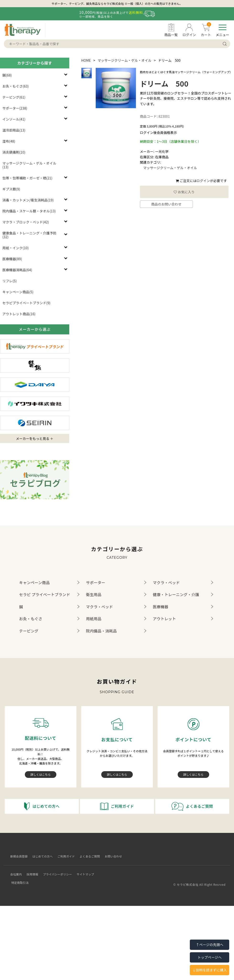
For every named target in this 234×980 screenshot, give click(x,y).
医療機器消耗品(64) (17, 270)
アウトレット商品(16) (19, 314)
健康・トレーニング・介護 (176, 594)
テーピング (29, 631)
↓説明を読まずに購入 (210, 970)
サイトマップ (83, 871)
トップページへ (210, 957)
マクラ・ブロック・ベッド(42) (26, 222)
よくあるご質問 (88, 856)
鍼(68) (7, 75)
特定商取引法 (106, 871)
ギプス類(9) (11, 189)
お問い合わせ (112, 856)
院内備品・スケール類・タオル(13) (29, 211)
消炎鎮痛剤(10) (14, 152)
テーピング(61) (14, 97)
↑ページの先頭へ (210, 944)
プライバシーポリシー (56, 871)
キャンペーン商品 (34, 582)
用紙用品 (94, 619)
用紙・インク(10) (16, 248)
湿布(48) (9, 141)
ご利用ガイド (64, 856)
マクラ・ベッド (166, 582)
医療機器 (161, 607)
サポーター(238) (15, 108)
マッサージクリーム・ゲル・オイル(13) (29, 165)
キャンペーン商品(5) (18, 292)
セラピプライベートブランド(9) (26, 303)
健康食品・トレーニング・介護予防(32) (29, 235)
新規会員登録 (17, 856)
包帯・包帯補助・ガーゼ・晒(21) (27, 178)
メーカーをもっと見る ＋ (35, 438)
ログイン (203, 181)
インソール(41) (14, 119)
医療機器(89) (12, 259)
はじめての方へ (41, 856)
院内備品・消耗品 (101, 631)
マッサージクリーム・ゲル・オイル (125, 60)
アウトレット (164, 619)
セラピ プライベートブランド (45, 594)
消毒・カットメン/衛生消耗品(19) (28, 200)
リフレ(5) (10, 281)
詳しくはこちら (41, 774)
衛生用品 (94, 594)
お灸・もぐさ (31, 619)
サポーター (96, 582)
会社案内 (14, 871)
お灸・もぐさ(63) (16, 86)
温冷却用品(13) (14, 130)
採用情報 (31, 871)
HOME (86, 60)
